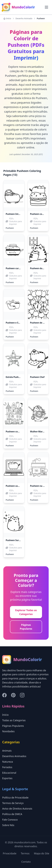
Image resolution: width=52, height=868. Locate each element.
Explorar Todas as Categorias (26, 612)
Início (7, 18)
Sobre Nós (8, 825)
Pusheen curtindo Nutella (19, 268)
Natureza (8, 762)
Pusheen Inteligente (16, 214)
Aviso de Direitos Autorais (17, 809)
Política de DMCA (12, 814)
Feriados (7, 767)
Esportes (7, 778)
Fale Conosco (10, 820)
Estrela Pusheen (14, 377)
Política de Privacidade (15, 798)
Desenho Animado (24, 18)
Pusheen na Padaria (40, 486)
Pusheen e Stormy (15, 323)
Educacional (9, 773)
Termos (25, 853)
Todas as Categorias (14, 720)
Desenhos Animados (14, 756)
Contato (26, 862)
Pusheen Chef (37, 377)
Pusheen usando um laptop (20, 486)
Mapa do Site (42, 853)
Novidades (8, 731)
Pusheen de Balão (39, 323)
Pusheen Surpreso (15, 540)
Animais (7, 751)
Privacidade (10, 853)
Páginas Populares (26, 627)
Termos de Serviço (13, 803)
